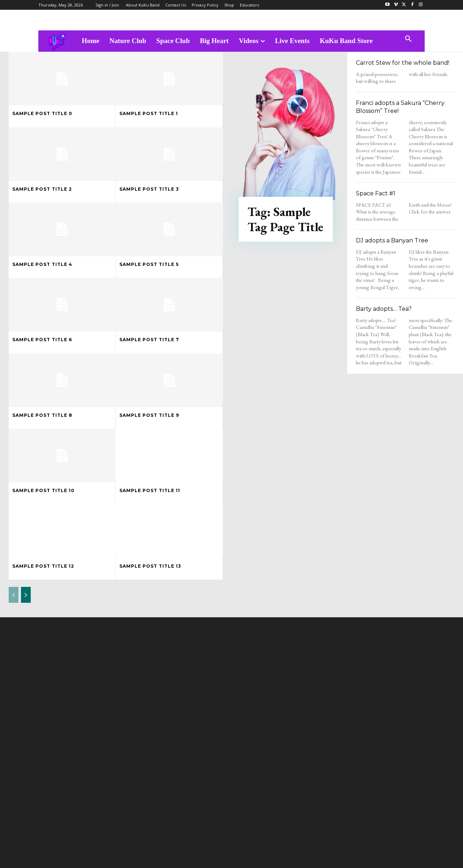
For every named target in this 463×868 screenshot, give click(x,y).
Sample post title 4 (42, 264)
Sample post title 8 (42, 415)
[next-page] (26, 595)
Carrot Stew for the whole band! (403, 63)
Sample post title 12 (43, 566)
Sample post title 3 (149, 189)
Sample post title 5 (149, 264)
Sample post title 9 (149, 415)
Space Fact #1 (376, 193)
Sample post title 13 (150, 566)
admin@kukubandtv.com (245, 799)
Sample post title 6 (42, 340)
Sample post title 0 (42, 113)
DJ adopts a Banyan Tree (392, 240)
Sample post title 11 (150, 490)
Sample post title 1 (149, 113)
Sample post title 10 (43, 490)
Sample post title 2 (42, 189)
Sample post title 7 (149, 340)
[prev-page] (14, 595)
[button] (408, 39)
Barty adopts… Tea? (384, 309)
